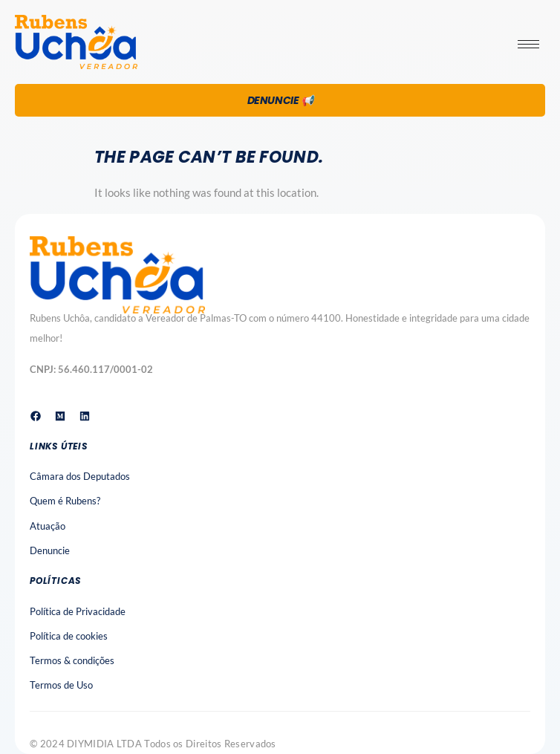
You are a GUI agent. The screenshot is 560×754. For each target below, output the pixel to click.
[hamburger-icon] (528, 44)
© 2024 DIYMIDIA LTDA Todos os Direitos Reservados (153, 744)
